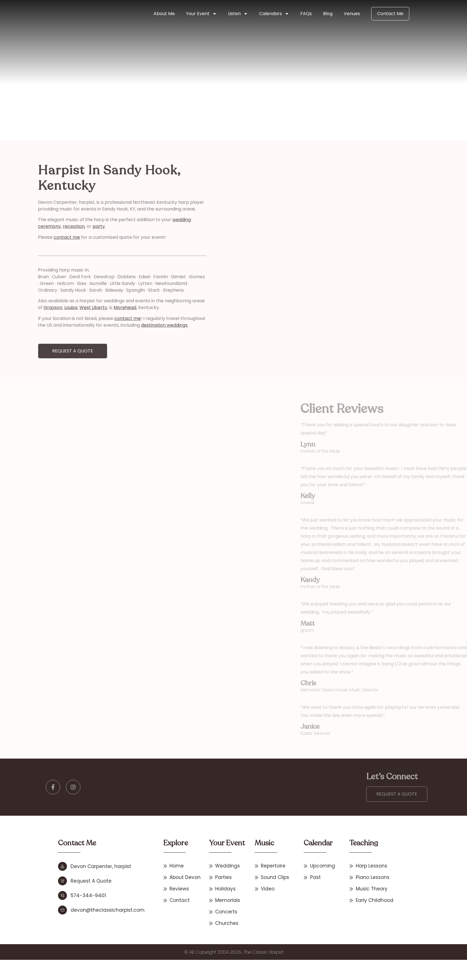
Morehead (79, 307)
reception (28, 226)
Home (110, 102)
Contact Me (390, 14)
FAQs (306, 14)
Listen (238, 14)
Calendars (274, 14)
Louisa (25, 307)
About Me (164, 14)
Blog (328, 14)
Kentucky (176, 102)
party (53, 226)
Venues (352, 14)
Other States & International (142, 102)
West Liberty (47, 307)
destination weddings (118, 325)
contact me (21, 237)
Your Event (201, 14)
